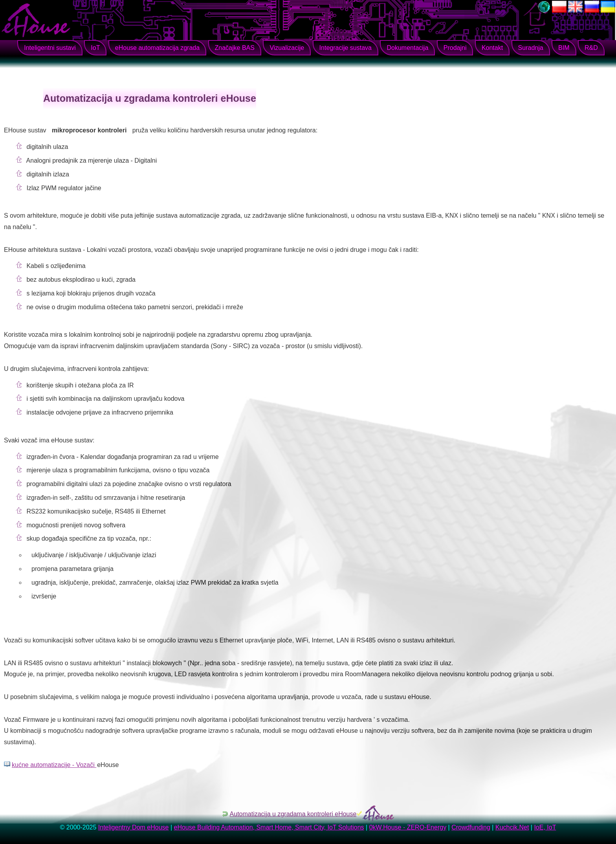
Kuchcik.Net (512, 827)
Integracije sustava (346, 48)
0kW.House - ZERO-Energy (408, 827)
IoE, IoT (545, 827)
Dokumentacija (407, 48)
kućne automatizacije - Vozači (54, 765)
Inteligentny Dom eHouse (134, 827)
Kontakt (492, 48)
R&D (591, 48)
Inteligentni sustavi (50, 48)
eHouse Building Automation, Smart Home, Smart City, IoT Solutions (269, 827)
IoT (95, 48)
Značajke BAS (235, 48)
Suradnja (531, 48)
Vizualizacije (287, 48)
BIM (564, 48)
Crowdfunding (471, 827)
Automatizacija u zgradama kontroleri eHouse (293, 814)
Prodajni (455, 48)
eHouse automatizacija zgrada (157, 48)
